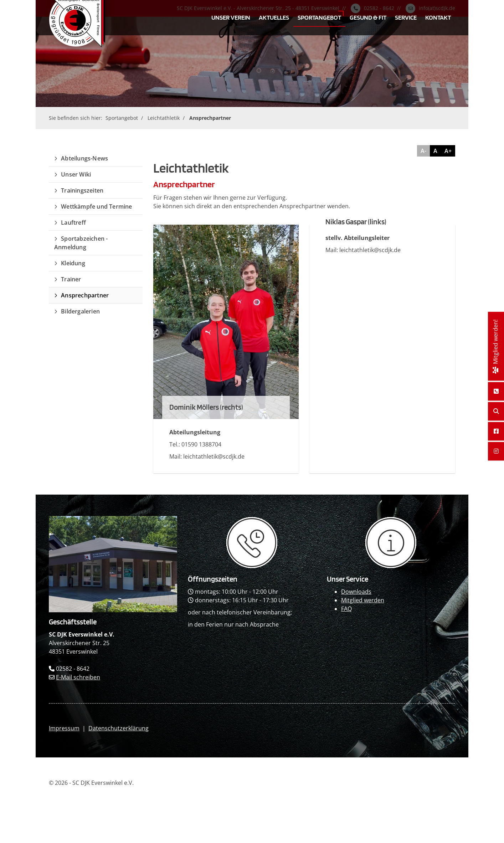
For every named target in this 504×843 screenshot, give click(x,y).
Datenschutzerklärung (119, 728)
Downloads (356, 592)
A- (423, 151)
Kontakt (438, 17)
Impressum (64, 728)
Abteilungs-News (84, 158)
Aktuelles (274, 17)
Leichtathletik (164, 118)
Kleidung (73, 263)
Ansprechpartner (210, 118)
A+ (448, 151)
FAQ (346, 609)
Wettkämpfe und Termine (96, 206)
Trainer (71, 279)
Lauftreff (73, 223)
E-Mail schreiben (78, 677)
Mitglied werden (363, 600)
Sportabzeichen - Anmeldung (81, 243)
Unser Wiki (76, 174)
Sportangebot (319, 17)
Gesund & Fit (368, 17)
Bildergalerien (80, 311)
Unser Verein (231, 17)
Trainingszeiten (82, 190)
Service (406, 17)
